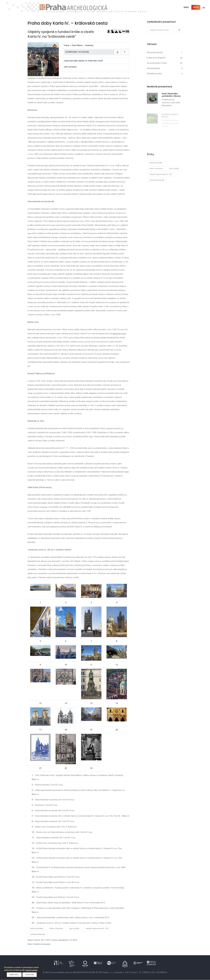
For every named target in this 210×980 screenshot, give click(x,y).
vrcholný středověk (38, 934)
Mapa (196, 7)
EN (204, 8)
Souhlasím (30, 975)
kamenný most (119, 334)
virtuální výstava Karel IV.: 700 (97, 929)
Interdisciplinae (153, 68)
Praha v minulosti (56, 929)
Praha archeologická (156, 58)
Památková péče (154, 74)
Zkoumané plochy (155, 53)
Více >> (35, 779)
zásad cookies (31, 970)
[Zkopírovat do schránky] (117, 52)
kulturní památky (37, 929)
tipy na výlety (74, 929)
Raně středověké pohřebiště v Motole (171, 95)
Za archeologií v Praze (157, 63)
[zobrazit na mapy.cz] (125, 52)
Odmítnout (14, 975)
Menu (186, 7)
